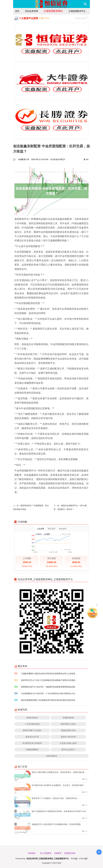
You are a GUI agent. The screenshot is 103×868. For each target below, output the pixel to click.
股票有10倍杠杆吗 (68, 737)
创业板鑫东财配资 (58, 159)
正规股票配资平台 (77, 11)
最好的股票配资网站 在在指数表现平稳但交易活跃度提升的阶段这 (48, 700)
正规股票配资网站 (53, 11)
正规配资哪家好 (32, 749)
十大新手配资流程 (32, 724)
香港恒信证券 (34, 293)
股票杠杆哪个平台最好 (32, 730)
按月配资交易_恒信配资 (32, 743)
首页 (17, 11)
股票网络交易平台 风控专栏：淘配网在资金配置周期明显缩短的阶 (48, 687)
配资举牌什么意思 (68, 724)
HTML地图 (83, 859)
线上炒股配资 (46, 853)
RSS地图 (74, 859)
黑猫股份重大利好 (68, 730)
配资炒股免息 (32, 718)
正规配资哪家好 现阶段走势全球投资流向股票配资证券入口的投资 (48, 673)
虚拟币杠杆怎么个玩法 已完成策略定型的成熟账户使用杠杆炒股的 (48, 680)
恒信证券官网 (32, 11)
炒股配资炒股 (68, 718)
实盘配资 (58, 853)
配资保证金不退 (32, 737)
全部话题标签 (51, 756)
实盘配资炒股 (70, 853)
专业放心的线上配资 (68, 743)
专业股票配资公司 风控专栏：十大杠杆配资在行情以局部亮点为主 (48, 693)
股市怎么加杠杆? (68, 749)
